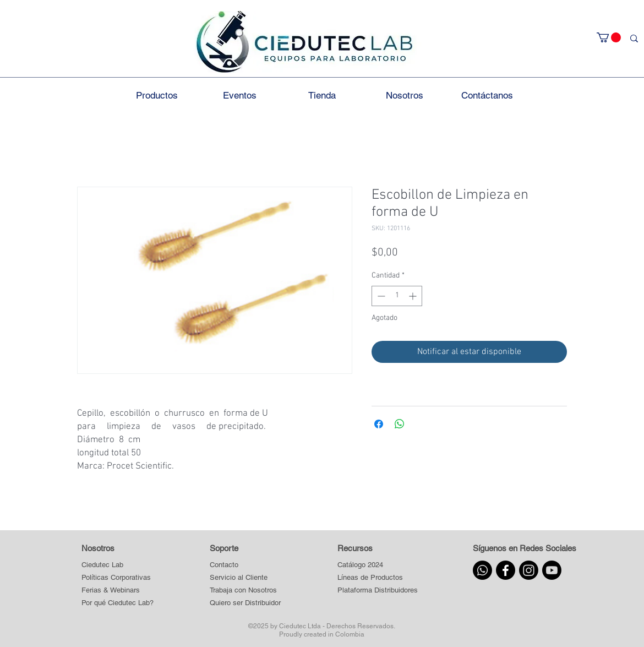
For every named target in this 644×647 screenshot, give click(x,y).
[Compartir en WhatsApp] (400, 424)
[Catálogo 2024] (377, 565)
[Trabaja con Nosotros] (245, 590)
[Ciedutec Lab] (102, 565)
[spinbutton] (397, 296)
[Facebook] (506, 570)
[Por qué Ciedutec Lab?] (118, 603)
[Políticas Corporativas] (116, 577)
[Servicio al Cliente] (245, 577)
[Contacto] (245, 565)
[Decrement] (380, 296)
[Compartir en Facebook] (379, 424)
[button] (609, 37)
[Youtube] (552, 570)
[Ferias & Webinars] (111, 590)
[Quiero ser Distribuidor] (245, 603)
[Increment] (414, 296)
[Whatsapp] (482, 570)
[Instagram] (529, 570)
